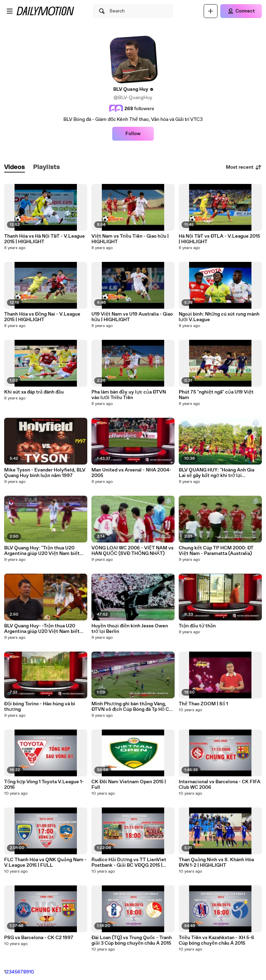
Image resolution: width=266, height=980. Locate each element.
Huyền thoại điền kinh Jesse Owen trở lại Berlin (130, 629)
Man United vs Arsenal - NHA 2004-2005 (131, 473)
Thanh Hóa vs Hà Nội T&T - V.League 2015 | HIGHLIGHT (45, 239)
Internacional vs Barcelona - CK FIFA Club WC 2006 (220, 785)
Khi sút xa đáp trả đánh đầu (34, 392)
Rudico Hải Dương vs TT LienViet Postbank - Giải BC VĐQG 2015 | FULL (129, 863)
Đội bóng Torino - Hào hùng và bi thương (40, 707)
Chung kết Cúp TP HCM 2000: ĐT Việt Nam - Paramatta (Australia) (216, 551)
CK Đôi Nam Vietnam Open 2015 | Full (129, 785)
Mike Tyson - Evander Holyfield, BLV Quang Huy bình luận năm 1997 (45, 473)
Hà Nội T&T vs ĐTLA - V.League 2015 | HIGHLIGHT (219, 239)
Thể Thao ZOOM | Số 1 (203, 704)
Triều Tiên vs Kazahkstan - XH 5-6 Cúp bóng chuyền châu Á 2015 (216, 941)
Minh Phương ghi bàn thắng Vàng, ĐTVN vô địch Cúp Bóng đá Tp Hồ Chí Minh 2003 (132, 707)
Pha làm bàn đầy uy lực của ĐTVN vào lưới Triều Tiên (129, 395)
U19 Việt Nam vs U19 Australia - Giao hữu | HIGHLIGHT (132, 317)
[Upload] (211, 11)
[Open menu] (10, 11)
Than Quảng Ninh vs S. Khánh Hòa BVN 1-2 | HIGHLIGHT (216, 863)
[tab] (15, 167)
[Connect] (241, 11)
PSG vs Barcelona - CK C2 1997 (39, 938)
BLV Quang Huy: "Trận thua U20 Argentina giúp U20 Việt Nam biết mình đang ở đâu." (42, 551)
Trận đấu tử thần (197, 626)
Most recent (244, 167)
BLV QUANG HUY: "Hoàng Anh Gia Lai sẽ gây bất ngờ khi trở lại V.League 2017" (216, 473)
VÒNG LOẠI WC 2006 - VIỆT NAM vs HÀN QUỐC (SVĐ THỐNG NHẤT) (132, 551)
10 (32, 972)
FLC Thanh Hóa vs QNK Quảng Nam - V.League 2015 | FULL (45, 863)
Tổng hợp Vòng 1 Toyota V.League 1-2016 (44, 785)
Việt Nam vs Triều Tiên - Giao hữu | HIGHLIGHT (130, 239)
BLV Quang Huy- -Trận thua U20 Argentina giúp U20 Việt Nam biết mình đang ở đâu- (42, 629)
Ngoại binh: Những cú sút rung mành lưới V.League (219, 317)
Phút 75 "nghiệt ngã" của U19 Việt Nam (216, 395)
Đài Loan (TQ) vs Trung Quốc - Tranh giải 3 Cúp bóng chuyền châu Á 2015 (132, 941)
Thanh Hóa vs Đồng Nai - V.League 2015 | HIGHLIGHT (42, 317)
